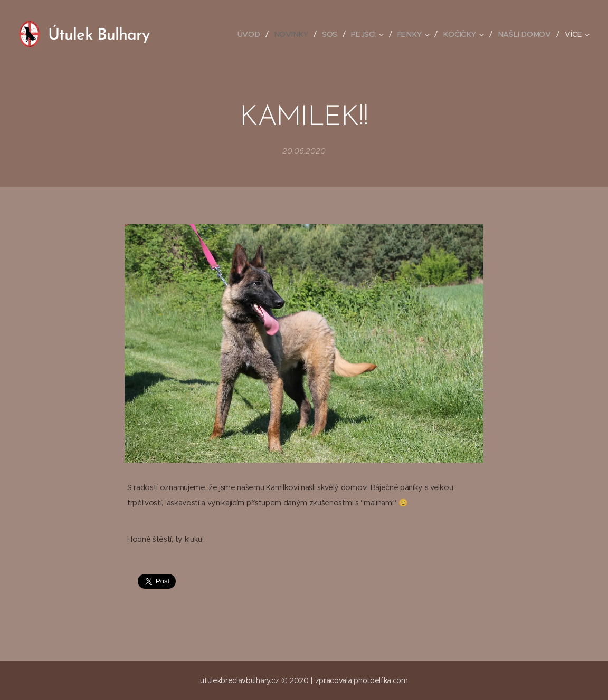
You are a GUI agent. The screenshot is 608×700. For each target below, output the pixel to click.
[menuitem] (253, 34)
